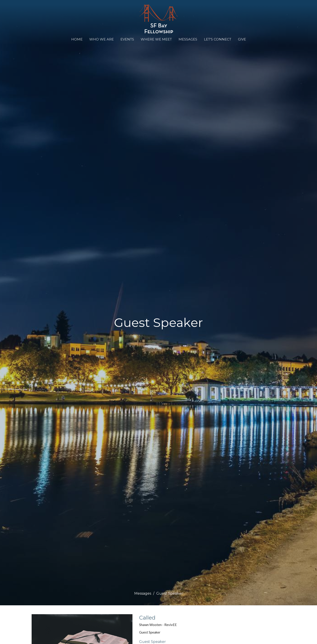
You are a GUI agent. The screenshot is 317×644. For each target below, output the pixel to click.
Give (242, 39)
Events (127, 39)
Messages (188, 39)
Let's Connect (218, 39)
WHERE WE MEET (156, 39)
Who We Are (102, 39)
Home (77, 39)
